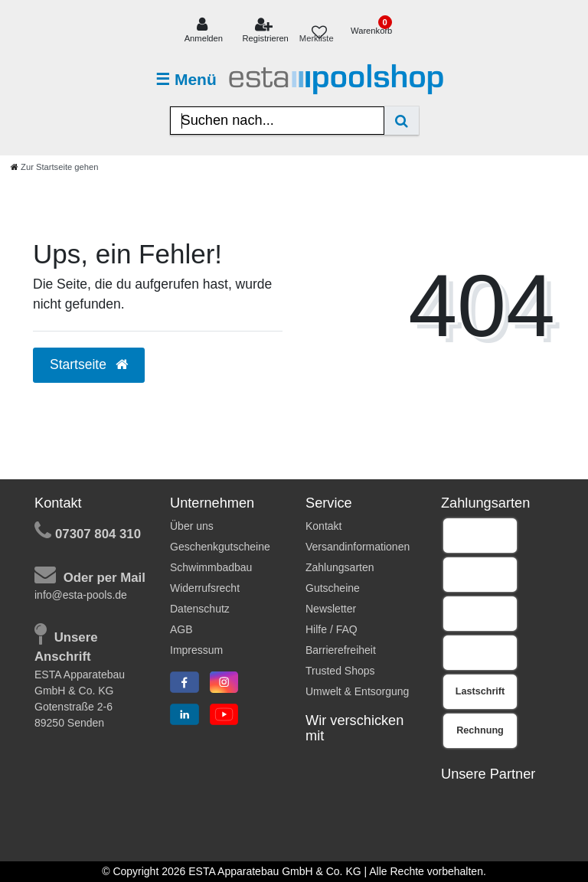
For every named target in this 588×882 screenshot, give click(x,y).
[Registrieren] (265, 31)
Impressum (196, 650)
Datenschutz (200, 609)
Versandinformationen (358, 547)
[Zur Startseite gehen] (54, 167)
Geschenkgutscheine (220, 547)
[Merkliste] (320, 31)
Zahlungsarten (340, 567)
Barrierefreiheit (341, 650)
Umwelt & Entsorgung (357, 691)
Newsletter (331, 609)
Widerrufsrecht (205, 588)
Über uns (192, 526)
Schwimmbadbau (211, 567)
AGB (181, 629)
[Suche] (402, 121)
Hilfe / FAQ (332, 629)
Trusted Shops (340, 671)
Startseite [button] (89, 364)
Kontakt (323, 526)
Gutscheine (333, 588)
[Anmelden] (203, 31)
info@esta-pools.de (81, 595)
